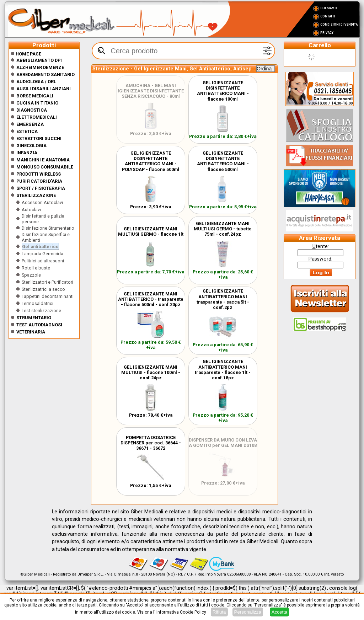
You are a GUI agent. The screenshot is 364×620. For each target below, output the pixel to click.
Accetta (279, 612)
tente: (321, 246)
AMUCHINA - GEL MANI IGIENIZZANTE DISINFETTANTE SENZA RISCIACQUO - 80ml (151, 91)
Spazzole (31, 275)
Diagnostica (32, 110)
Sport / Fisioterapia (41, 188)
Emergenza (30, 124)
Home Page (26, 54)
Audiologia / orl (36, 82)
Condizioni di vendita (339, 25)
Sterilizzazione (36, 195)
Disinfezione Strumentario (48, 228)
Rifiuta (219, 612)
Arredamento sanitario (45, 74)
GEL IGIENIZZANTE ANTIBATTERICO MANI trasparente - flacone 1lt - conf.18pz (223, 370)
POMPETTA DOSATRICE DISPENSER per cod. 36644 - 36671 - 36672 (151, 443)
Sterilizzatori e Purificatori (47, 282)
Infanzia (27, 153)
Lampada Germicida (42, 254)
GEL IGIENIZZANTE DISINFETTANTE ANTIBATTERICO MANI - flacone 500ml (223, 161)
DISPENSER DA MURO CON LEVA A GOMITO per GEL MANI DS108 (223, 443)
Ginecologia (31, 146)
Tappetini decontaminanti (48, 296)
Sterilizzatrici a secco (43, 289)
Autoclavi (31, 210)
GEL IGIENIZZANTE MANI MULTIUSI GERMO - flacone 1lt (151, 231)
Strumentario (34, 318)
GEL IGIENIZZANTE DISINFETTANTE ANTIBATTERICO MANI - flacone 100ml (223, 91)
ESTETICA (27, 131)
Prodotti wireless (39, 174)
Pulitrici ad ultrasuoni (43, 261)
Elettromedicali (37, 117)
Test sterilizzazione (41, 311)
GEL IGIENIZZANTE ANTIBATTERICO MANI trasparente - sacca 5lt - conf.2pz (223, 299)
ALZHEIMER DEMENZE (40, 67)
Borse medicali (35, 96)
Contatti (328, 16)
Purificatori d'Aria (39, 181)
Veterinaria (31, 332)
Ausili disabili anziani (44, 89)
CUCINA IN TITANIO (37, 103)
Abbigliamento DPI (39, 60)
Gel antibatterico (40, 247)
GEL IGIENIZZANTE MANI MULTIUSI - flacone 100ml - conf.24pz (151, 372)
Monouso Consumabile (45, 167)
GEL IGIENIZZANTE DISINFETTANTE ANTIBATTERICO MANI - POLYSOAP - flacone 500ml (151, 161)
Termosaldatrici (38, 303)
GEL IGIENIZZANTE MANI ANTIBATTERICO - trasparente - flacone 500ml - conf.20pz (151, 299)
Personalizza (248, 612)
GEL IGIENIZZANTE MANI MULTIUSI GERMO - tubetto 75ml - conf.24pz (223, 229)
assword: (320, 259)
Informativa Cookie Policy (181, 612)
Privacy (327, 33)
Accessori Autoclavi (42, 202)
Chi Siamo (329, 8)
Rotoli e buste (36, 268)
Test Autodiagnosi (39, 325)
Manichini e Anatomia (43, 160)
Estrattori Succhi (39, 138)
